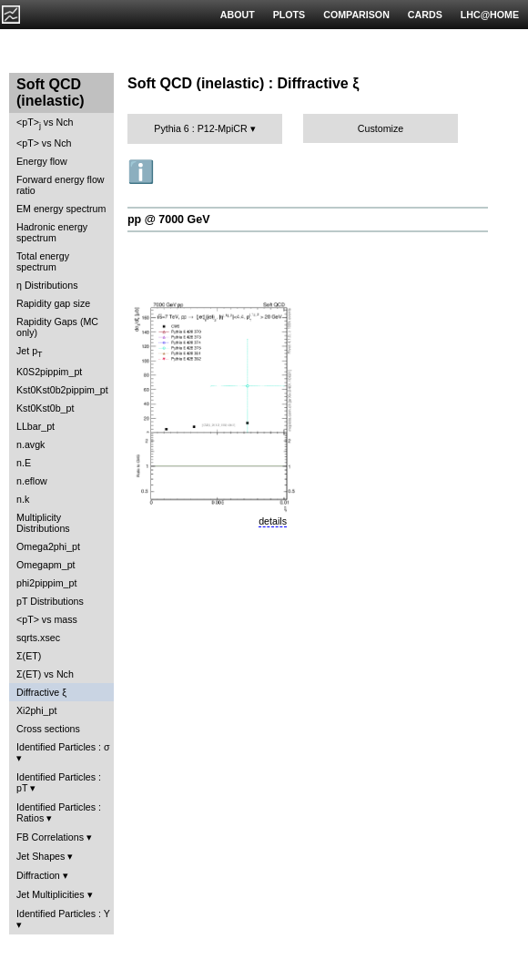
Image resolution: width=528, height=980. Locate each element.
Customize (381, 128)
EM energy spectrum (61, 209)
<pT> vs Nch (45, 123)
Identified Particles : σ (63, 747)
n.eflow (32, 481)
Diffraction (38, 875)
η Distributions (47, 285)
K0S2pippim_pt (49, 372)
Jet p (30, 352)
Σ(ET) (29, 656)
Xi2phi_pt (36, 710)
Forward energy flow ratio (61, 185)
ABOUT (238, 15)
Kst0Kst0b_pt (45, 408)
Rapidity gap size (53, 303)
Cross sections (48, 729)
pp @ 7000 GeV (168, 219)
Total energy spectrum (43, 261)
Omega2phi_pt (48, 546)
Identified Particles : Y (63, 914)
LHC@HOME (490, 15)
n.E (24, 463)
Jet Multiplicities (51, 894)
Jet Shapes (41, 856)
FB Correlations (50, 837)
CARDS (425, 15)
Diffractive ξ (41, 692)
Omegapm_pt (46, 565)
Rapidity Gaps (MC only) (57, 327)
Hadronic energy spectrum (52, 232)
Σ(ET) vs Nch (45, 674)
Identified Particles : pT (59, 782)
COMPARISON (356, 15)
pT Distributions (50, 601)
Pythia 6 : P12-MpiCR (200, 128)
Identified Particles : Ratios (59, 812)
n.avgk (30, 444)
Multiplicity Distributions (43, 523)
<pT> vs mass (47, 619)
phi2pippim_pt (46, 583)
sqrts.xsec (38, 638)
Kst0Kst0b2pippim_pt (62, 390)
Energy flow (42, 161)
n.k (23, 499)
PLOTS (289, 15)
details (273, 521)
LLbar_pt (36, 426)
